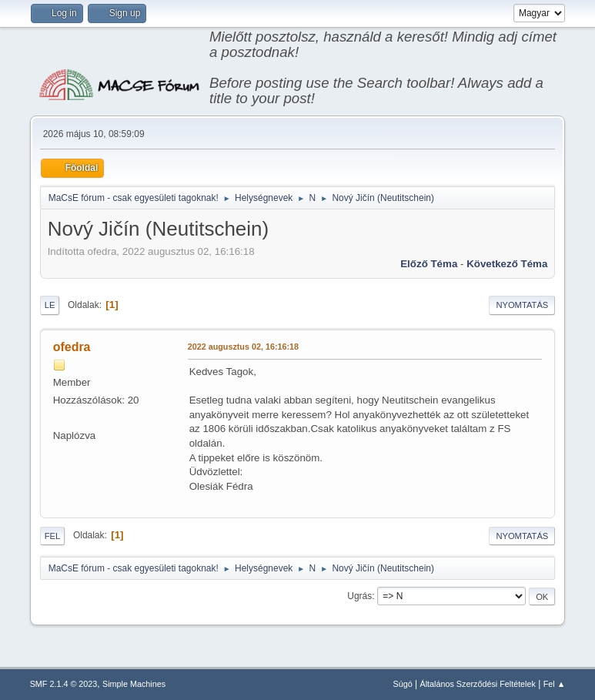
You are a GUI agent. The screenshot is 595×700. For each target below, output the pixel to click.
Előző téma (429, 264)
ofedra (72, 347)
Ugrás (359, 596)
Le (50, 305)
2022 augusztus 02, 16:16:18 (243, 347)
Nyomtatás (522, 305)
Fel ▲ (555, 684)
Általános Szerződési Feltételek (477, 684)
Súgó (403, 684)
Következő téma (507, 264)
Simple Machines (134, 684)
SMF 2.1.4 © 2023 (64, 684)
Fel (53, 536)
